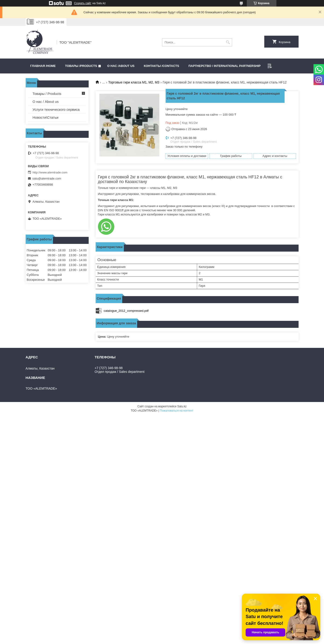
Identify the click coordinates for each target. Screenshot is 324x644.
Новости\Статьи (46, 117)
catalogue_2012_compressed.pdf (126, 311)
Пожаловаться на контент (176, 411)
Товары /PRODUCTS (81, 66)
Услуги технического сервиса (56, 109)
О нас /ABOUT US (121, 66)
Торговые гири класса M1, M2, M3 (134, 82)
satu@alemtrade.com (47, 178)
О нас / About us (46, 102)
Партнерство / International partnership (225, 66)
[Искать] (228, 42)
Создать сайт (83, 3)
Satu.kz (182, 406)
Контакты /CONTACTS (162, 66)
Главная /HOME (43, 66)
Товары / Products (47, 94)
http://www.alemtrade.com (50, 172)
